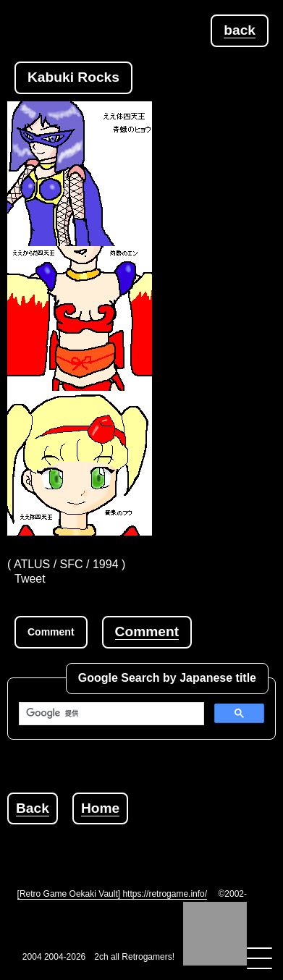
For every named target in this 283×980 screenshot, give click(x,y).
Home (100, 808)
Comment (147, 631)
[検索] (110, 714)
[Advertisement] (145, 842)
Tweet (30, 579)
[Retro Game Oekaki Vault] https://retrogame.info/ (113, 894)
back (240, 30)
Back (33, 808)
